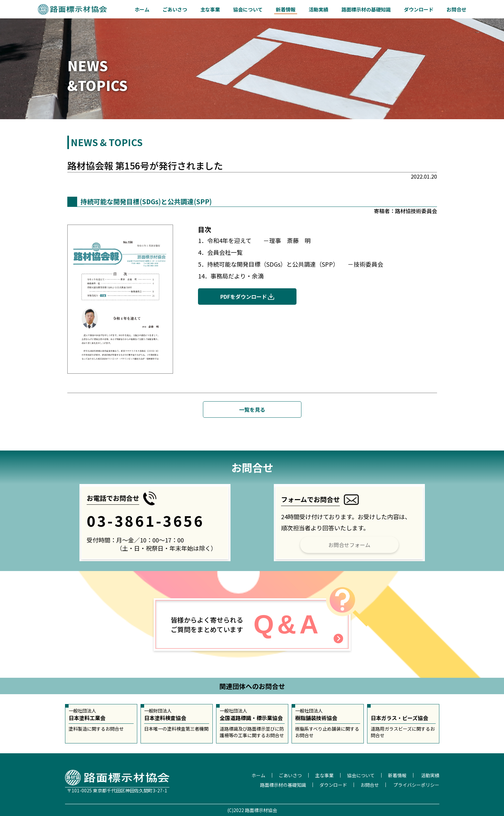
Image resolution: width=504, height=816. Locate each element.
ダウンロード (419, 9)
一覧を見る (252, 409)
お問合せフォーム (349, 545)
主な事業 (210, 9)
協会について (248, 9)
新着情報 (286, 9)
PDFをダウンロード (244, 297)
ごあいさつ (175, 9)
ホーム (142, 9)
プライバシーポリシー (416, 785)
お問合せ (456, 9)
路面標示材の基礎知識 (366, 9)
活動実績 (318, 9)
